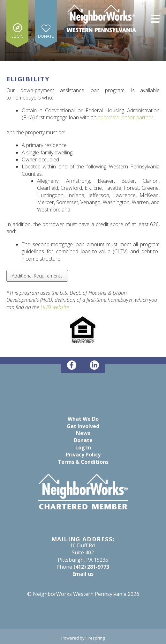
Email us (83, 574)
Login (17, 36)
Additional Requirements (37, 276)
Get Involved (83, 426)
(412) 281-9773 (91, 567)
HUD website (55, 307)
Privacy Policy (83, 455)
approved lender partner (125, 117)
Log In (83, 448)
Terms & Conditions (83, 462)
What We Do (83, 419)
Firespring (95, 638)
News (83, 433)
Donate (46, 36)
